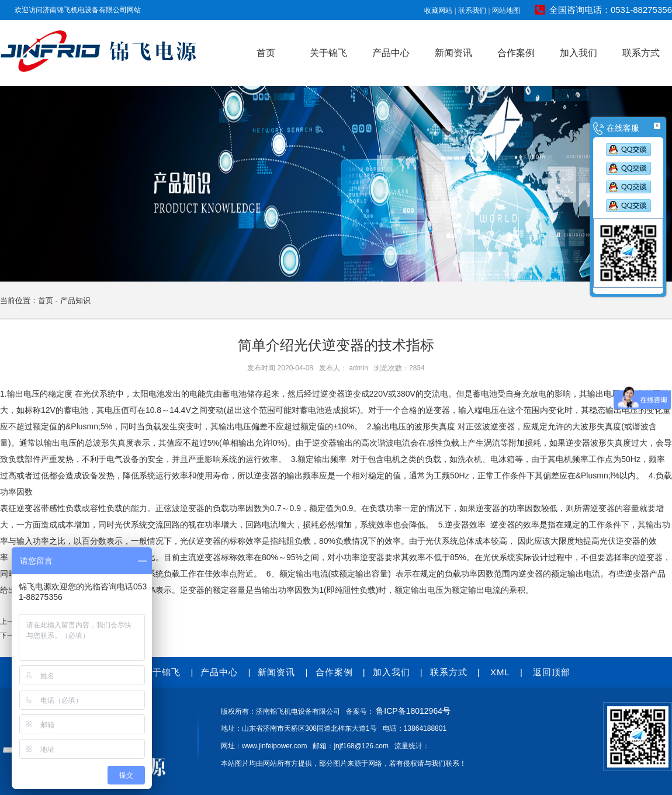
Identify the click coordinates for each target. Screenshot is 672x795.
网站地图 (506, 11)
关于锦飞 (328, 53)
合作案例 (516, 53)
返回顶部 (552, 672)
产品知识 (75, 301)
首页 (266, 53)
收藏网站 (438, 11)
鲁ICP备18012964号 (413, 711)
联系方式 (641, 53)
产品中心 (391, 53)
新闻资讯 (453, 53)
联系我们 (472, 11)
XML (500, 672)
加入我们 (579, 53)
